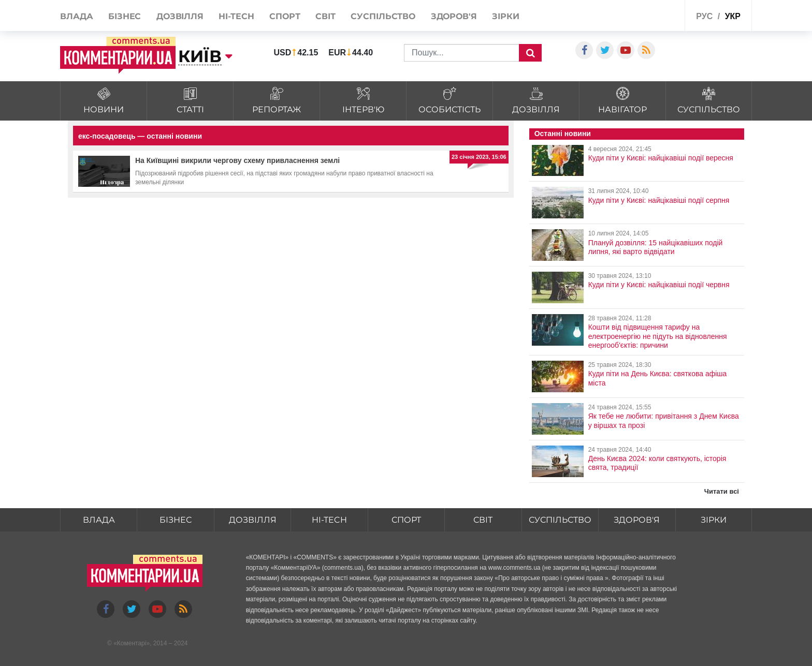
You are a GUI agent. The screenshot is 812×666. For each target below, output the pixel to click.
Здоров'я (454, 16)
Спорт (285, 16)
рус (704, 16)
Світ (325, 16)
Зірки (506, 16)
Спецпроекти (652, 15)
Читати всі (722, 491)
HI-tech (236, 16)
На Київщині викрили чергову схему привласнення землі (237, 160)
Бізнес (125, 16)
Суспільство (383, 16)
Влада (77, 16)
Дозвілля (180, 16)
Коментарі (132, 643)
